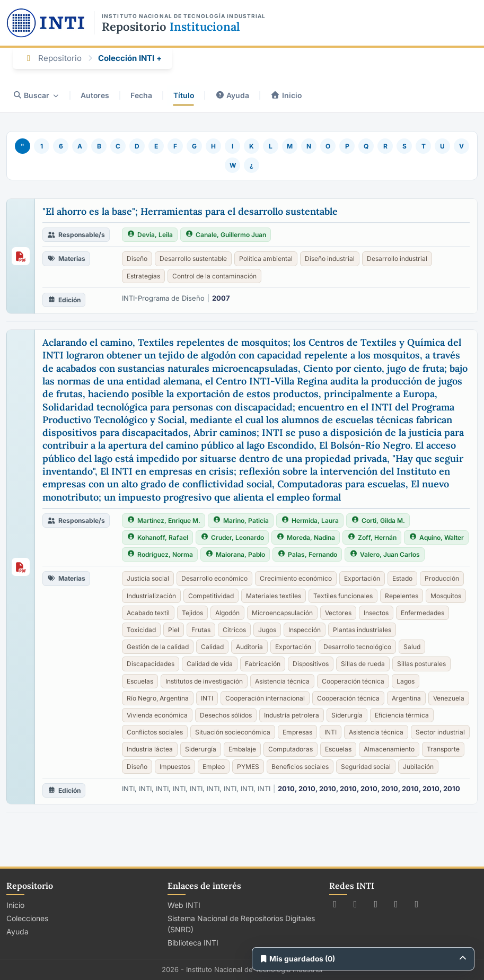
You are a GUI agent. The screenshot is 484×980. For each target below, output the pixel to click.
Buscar (36, 95)
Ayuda (234, 95)
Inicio (288, 95)
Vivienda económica (157, 715)
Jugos (267, 630)
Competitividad (211, 596)
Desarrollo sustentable (193, 259)
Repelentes (402, 596)
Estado (402, 578)
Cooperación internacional (265, 698)
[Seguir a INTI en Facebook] (355, 904)
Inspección (305, 630)
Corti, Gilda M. (378, 520)
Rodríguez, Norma (160, 554)
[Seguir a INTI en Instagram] (376, 904)
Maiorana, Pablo (235, 554)
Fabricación (263, 664)
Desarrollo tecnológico (357, 647)
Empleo (214, 767)
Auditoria (249, 647)
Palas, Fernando (307, 554)
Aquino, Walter (436, 537)
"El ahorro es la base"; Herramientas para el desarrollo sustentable (190, 211)
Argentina (406, 698)
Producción (442, 578)
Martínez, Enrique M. (164, 520)
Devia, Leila (150, 235)
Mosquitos (446, 596)
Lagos (406, 681)
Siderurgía (347, 715)
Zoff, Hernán (372, 537)
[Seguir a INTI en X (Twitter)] (335, 904)
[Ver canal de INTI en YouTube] (396, 904)
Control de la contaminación (214, 276)
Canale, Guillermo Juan (226, 235)
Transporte (443, 749)
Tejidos (192, 613)
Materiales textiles (274, 596)
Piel (174, 630)
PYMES (248, 767)
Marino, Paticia (241, 520)
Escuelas (140, 681)
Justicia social (148, 578)
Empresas (297, 732)
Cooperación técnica (353, 681)
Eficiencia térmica (402, 715)
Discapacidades (151, 664)
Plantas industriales (362, 630)
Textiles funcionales (343, 596)
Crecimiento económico (296, 578)
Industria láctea (150, 749)
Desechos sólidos (226, 715)
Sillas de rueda (363, 664)
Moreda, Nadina (306, 537)
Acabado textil (148, 613)
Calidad (212, 647)
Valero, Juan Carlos (385, 554)
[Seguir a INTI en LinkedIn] (417, 904)
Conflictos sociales (155, 732)
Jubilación (418, 767)
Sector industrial (440, 732)
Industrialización (151, 596)
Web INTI (184, 905)
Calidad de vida (210, 664)
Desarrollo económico (214, 578)
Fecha (142, 95)
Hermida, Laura (310, 520)
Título (184, 95)
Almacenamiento (389, 749)
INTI (207, 698)
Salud (412, 647)
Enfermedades (423, 613)
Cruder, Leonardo (232, 537)
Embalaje (242, 749)
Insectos (376, 613)
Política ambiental (266, 259)
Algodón (227, 613)
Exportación (362, 578)
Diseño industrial (330, 259)
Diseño (137, 259)
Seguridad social (366, 767)
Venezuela (449, 698)
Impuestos (175, 767)
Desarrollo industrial (397, 259)
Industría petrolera (292, 715)
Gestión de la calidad (158, 647)
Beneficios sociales (300, 767)
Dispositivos (311, 664)
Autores (95, 95)
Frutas (201, 630)
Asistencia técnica (282, 681)
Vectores (338, 613)
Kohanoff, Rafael (157, 537)
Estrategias (143, 276)
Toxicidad (141, 630)
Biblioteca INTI (193, 943)
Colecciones (27, 918)
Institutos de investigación (204, 681)
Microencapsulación (282, 613)
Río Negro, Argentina (158, 698)
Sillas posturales (421, 664)
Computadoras (291, 749)
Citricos (234, 630)
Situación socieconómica (233, 732)
